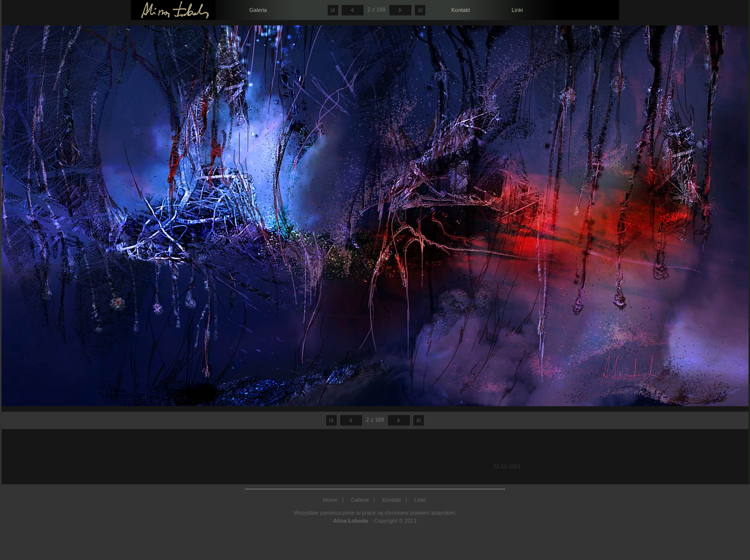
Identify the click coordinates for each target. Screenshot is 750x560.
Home (330, 500)
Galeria (258, 10)
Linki (517, 10)
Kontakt (460, 10)
